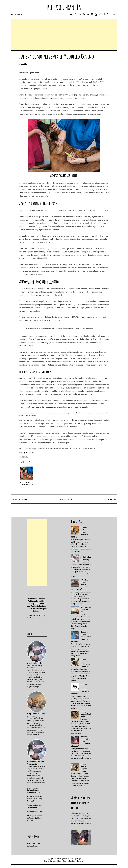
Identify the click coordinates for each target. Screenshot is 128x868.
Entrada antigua (111, 499)
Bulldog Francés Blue (35, 812)
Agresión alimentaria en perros (36, 715)
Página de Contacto (39, 606)
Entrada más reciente (19, 499)
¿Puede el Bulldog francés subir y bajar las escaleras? (81, 637)
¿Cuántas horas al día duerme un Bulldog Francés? (35, 799)
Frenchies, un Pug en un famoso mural (86, 611)
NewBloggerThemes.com (77, 861)
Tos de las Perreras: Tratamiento (36, 763)
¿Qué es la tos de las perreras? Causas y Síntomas (36, 665)
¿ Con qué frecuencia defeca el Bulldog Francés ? (35, 818)
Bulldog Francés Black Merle (86, 714)
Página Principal (17, 14)
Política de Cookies (37, 599)
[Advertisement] (64, 35)
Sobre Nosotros (34, 608)
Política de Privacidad (36, 601)
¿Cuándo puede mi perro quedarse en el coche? (81, 741)
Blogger (79, 859)
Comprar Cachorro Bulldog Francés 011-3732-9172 (81, 532)
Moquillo (23, 64)
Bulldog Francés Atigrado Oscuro (84, 767)
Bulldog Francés (64, 8)
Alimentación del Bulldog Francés (34, 845)
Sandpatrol (53, 861)
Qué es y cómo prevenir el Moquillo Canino (56, 56)
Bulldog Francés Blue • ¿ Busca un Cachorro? (85, 663)
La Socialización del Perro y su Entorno (86, 558)
